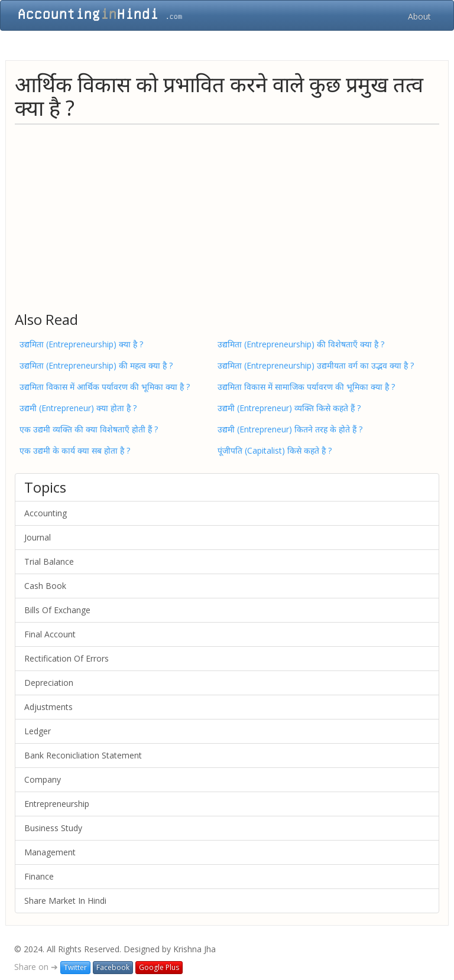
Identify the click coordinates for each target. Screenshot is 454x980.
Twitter (75, 967)
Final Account (50, 634)
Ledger (38, 731)
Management (50, 852)
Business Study (53, 828)
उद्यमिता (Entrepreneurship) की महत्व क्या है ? (96, 365)
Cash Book (45, 586)
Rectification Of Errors (67, 658)
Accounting (46, 513)
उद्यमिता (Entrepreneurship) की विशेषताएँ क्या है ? (301, 344)
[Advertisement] (227, 217)
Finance (39, 876)
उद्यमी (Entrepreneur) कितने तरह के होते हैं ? (290, 429)
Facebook (113, 967)
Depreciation (49, 683)
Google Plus (159, 967)
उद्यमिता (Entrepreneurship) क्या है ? (81, 344)
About (419, 16)
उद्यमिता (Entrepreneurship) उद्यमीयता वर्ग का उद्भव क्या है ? (316, 365)
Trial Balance (49, 561)
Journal (38, 537)
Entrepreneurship (57, 804)
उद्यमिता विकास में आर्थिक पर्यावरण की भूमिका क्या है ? (105, 387)
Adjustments (48, 707)
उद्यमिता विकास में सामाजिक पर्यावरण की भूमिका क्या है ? (306, 387)
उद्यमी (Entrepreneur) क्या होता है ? (78, 408)
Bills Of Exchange (57, 610)
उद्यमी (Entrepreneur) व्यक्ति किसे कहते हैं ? (289, 408)
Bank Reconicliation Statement (83, 755)
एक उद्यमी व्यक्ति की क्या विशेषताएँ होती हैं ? (89, 429)
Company (43, 779)
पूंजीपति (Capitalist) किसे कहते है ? (275, 450)
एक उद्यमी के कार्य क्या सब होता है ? (75, 450)
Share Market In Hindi (65, 901)
